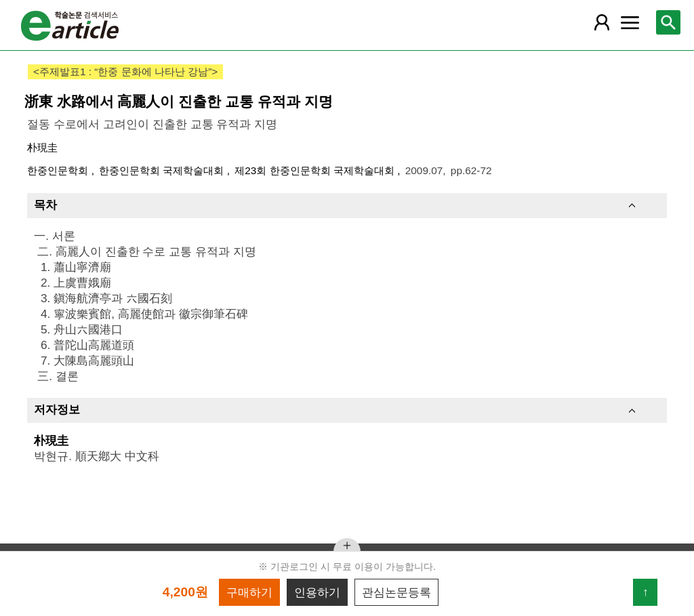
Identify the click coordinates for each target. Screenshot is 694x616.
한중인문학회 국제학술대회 (163, 170)
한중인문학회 (59, 170)
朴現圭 (42, 147)
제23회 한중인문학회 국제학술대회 (316, 170)
